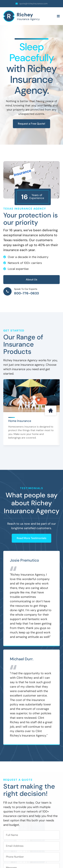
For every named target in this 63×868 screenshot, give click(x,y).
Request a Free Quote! (32, 124)
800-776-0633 (26, 293)
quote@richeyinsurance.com (33, 4)
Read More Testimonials (32, 538)
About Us (32, 279)
